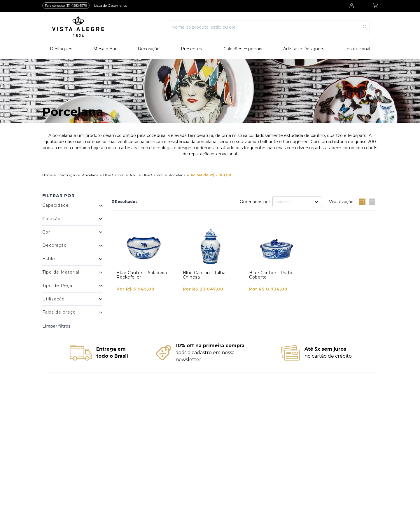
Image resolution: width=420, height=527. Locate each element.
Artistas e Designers (304, 49)
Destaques (61, 49)
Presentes (191, 49)
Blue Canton (114, 175)
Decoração (149, 49)
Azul (133, 175)
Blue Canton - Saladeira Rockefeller (142, 275)
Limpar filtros (56, 326)
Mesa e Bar (105, 49)
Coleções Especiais (243, 49)
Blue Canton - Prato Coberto (271, 275)
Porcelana (90, 175)
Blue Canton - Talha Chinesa (204, 275)
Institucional (358, 49)
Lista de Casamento (111, 5)
